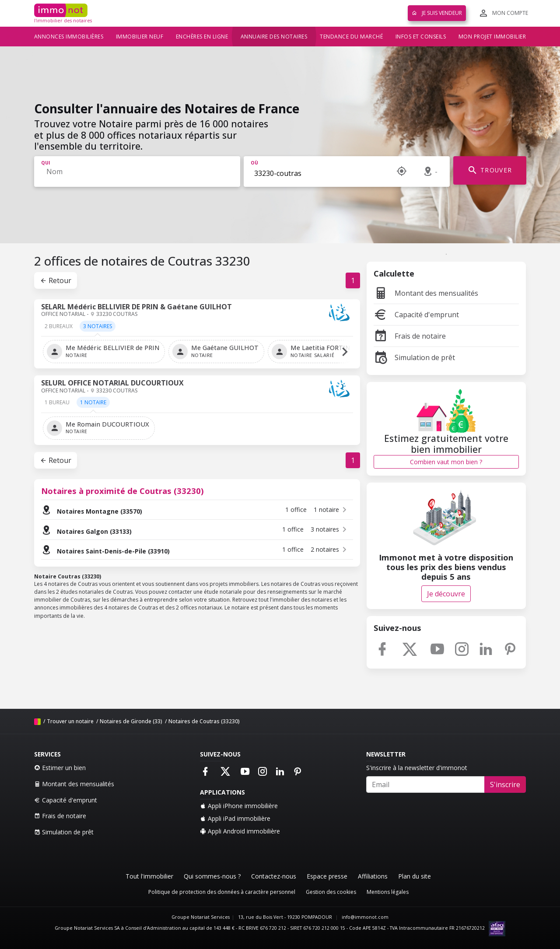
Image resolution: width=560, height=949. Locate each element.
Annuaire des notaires (274, 37)
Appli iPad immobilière (235, 818)
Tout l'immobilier (149, 876)
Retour (56, 280)
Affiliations (373, 876)
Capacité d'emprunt (416, 315)
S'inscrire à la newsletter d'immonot (417, 768)
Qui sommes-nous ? (212, 876)
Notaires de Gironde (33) (131, 721)
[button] (345, 352)
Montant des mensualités (426, 293)
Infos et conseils (421, 37)
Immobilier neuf (140, 37)
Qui (46, 163)
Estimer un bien (60, 768)
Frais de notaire (410, 336)
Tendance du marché (351, 37)
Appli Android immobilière (240, 831)
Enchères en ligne (202, 37)
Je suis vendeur (437, 13)
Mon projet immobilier (492, 37)
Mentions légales (388, 892)
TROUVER (490, 170)
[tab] (59, 329)
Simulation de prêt (414, 357)
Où (254, 163)
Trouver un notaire (70, 721)
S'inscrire (505, 784)
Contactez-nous (274, 876)
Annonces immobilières (69, 37)
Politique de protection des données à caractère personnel (222, 892)
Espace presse (327, 876)
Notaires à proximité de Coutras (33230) (122, 491)
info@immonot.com (365, 917)
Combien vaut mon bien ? (446, 462)
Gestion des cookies (331, 892)
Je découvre (446, 594)
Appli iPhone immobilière (239, 806)
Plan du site (415, 876)
